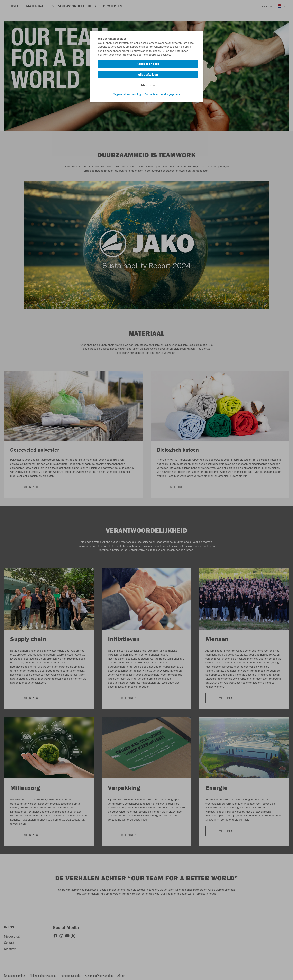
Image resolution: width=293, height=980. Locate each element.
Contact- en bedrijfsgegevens (162, 94)
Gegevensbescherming (127, 94)
